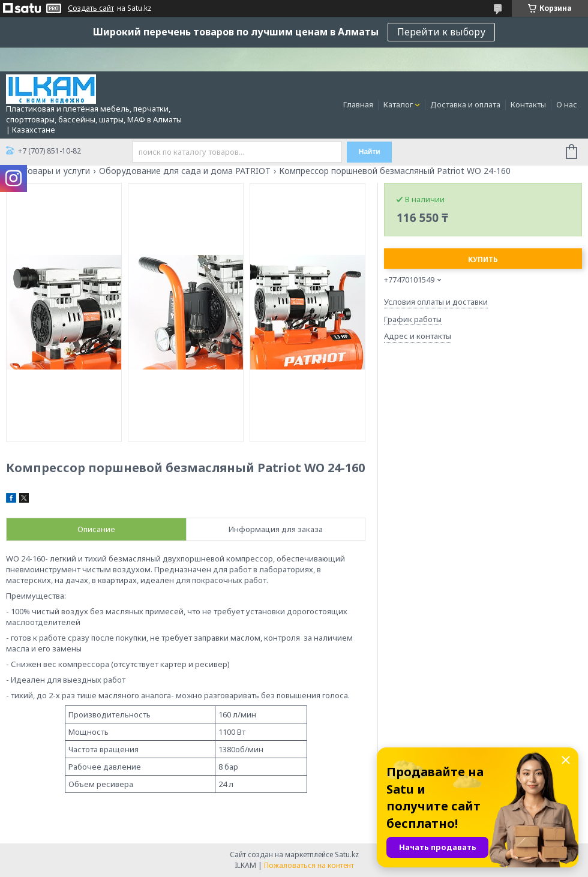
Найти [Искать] (370, 152)
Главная (358, 104)
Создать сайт (91, 8)
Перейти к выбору (441, 32)
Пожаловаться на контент (309, 865)
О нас (567, 104)
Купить (483, 259)
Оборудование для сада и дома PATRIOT (185, 171)
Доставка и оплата (465, 104)
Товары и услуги (56, 171)
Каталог (398, 104)
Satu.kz (347, 855)
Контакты (528, 104)
